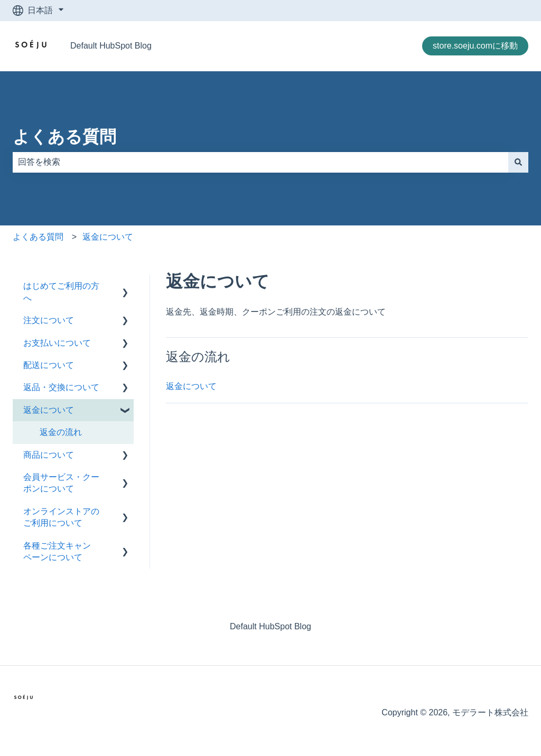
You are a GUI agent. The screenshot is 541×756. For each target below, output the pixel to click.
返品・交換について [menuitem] (61, 387)
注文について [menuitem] (49, 320)
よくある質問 (64, 137)
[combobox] (260, 162)
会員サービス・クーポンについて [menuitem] (61, 483)
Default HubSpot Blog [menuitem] (270, 626)
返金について (108, 237)
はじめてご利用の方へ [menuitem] (61, 292)
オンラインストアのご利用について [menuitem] (61, 517)
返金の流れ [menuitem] (61, 432)
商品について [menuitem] (49, 455)
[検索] (518, 162)
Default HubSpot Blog (111, 46)
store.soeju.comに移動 (475, 46)
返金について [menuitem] (49, 410)
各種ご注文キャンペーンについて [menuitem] (57, 551)
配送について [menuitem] (49, 365)
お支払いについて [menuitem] (57, 343)
